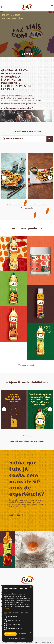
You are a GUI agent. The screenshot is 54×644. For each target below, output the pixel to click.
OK (50, 139)
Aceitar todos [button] (10, 634)
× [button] (31, 587)
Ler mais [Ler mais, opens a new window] (7, 608)
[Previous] (4, 178)
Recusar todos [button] (24, 634)
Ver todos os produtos (27, 365)
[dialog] (18, 613)
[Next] (50, 178)
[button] (18, 639)
